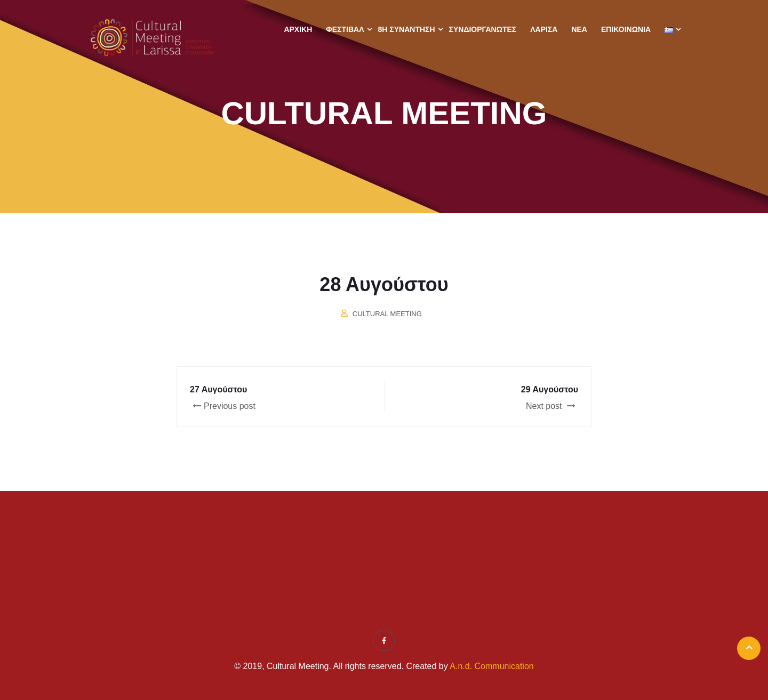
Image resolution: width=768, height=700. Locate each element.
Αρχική (298, 29)
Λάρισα (544, 29)
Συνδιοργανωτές (483, 29)
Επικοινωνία (626, 29)
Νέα (579, 29)
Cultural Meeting (387, 314)
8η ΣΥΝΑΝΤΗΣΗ (407, 29)
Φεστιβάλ (345, 29)
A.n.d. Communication (491, 666)
